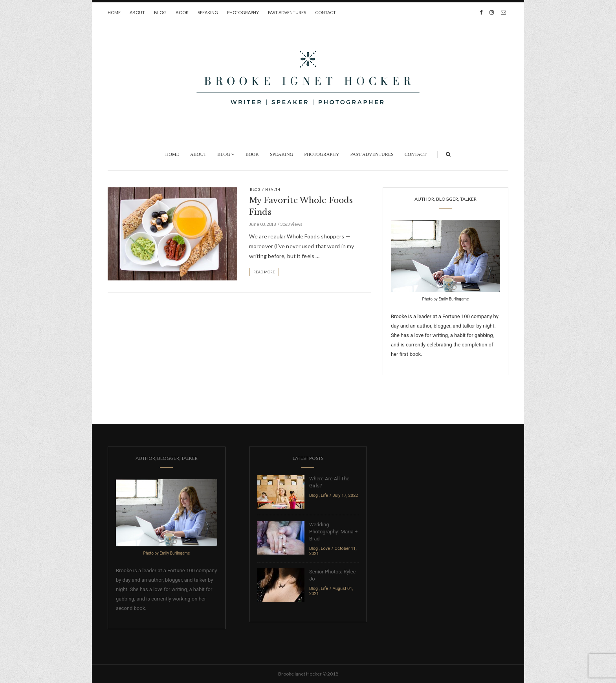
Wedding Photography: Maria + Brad (333, 532)
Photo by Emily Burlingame (446, 299)
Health (273, 190)
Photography (243, 12)
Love (325, 548)
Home (114, 12)
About (137, 12)
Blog (160, 12)
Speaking (208, 12)
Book (182, 12)
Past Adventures (287, 12)
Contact (325, 12)
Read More (264, 272)
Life (324, 495)
